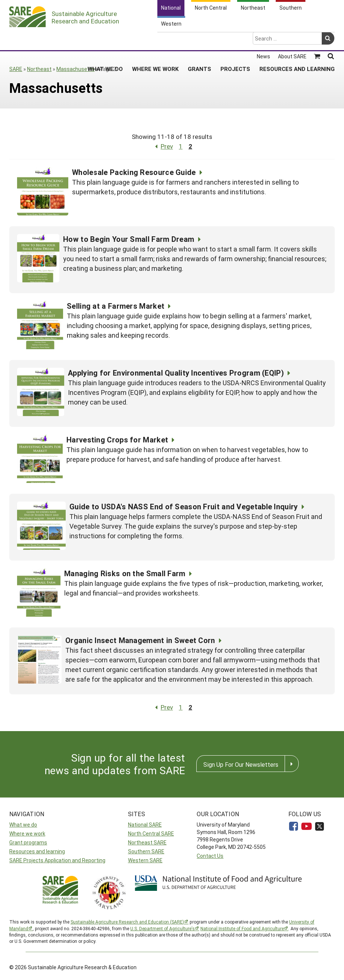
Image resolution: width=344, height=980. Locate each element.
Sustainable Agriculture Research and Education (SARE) (127, 922)
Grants (199, 39)
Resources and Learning (297, 39)
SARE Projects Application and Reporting (57, 860)
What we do (23, 825)
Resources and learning (37, 851)
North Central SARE (151, 833)
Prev (162, 146)
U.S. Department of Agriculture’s (163, 928)
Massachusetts (76, 69)
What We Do (105, 39)
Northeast (39, 69)
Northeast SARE (147, 842)
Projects (235, 39)
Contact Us (210, 856)
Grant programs (28, 842)
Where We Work (155, 39)
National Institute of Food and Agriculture (242, 928)
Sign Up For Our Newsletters (241, 764)
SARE (16, 69)
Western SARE (145, 860)
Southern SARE (146, 851)
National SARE (145, 825)
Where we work (27, 833)
